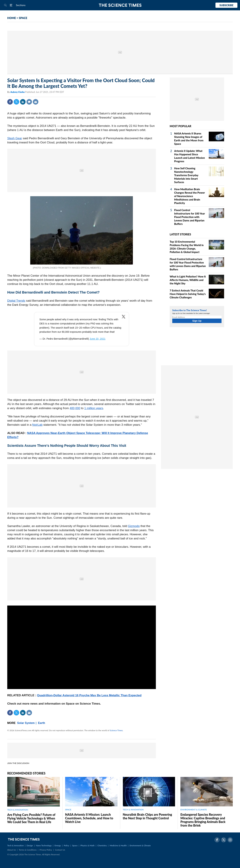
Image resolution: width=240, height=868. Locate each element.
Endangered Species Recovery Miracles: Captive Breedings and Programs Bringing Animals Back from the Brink (203, 820)
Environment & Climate (140, 845)
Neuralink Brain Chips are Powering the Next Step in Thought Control (147, 816)
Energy (58, 845)
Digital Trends (16, 301)
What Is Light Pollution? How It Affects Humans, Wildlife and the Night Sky (188, 280)
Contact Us (60, 850)
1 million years (94, 408)
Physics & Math (88, 845)
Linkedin (23, 102)
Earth (42, 723)
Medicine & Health (118, 845)
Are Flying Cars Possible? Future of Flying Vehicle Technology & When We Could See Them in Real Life (31, 818)
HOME (12, 18)
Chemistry (102, 845)
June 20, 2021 (98, 339)
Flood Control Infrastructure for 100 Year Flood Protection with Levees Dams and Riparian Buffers (190, 217)
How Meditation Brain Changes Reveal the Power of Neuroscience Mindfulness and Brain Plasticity (189, 196)
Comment (29, 102)
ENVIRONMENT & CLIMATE (194, 810)
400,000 (75, 408)
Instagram (230, 840)
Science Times (116, 730)
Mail (36, 102)
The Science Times (120, 5)
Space (75, 845)
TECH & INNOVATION (18, 810)
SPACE (23, 18)
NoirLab (37, 425)
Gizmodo (134, 526)
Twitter (16, 102)
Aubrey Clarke (18, 92)
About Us (11, 850)
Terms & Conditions (28, 850)
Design (30, 845)
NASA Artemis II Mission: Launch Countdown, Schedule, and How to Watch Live (89, 818)
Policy (66, 845)
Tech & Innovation (15, 845)
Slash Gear (15, 138)
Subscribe (226, 5)
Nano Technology (44, 845)
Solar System (26, 723)
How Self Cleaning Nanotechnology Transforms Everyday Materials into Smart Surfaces (186, 175)
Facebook (10, 102)
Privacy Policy (46, 850)
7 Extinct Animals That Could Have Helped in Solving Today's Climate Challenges (188, 294)
